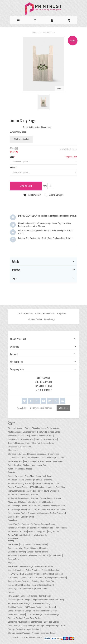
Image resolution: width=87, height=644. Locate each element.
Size (12, 157)
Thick (12, 168)
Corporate (62, 314)
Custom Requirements (45, 314)
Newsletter (22, 408)
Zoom (60, 89)
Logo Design (50, 319)
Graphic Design (35, 319)
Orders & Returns (25, 314)
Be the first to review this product (37, 127)
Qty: (45, 186)
